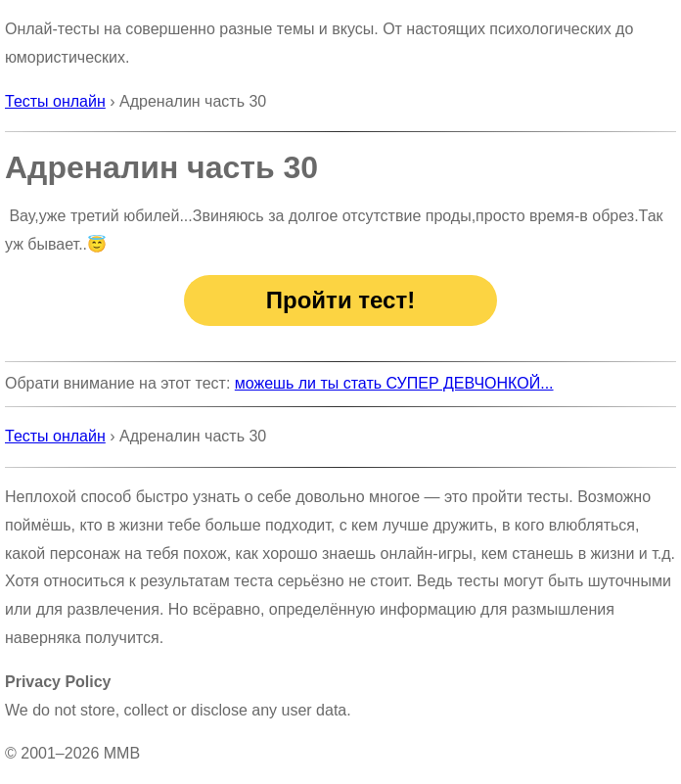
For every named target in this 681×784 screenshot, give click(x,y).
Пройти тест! (340, 300)
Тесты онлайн (55, 101)
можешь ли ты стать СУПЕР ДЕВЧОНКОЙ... (394, 383)
